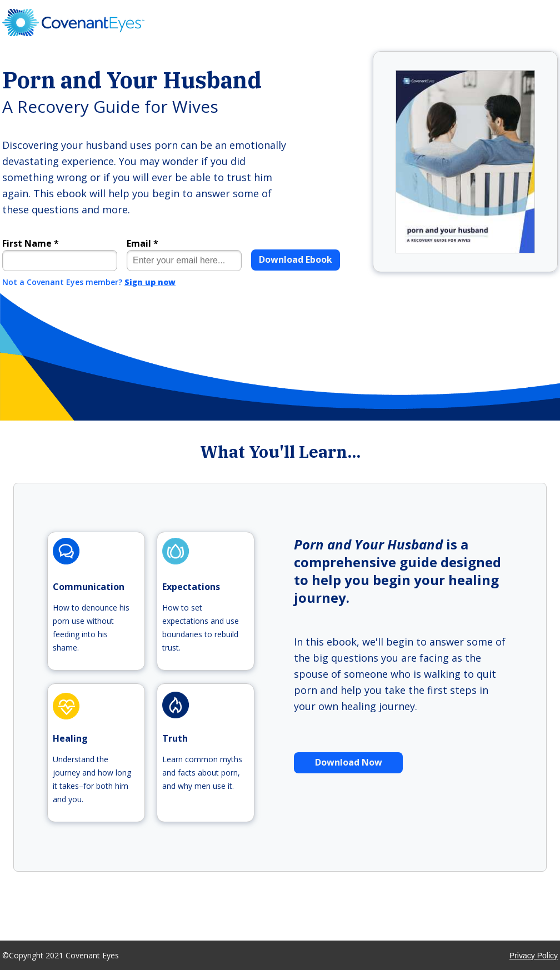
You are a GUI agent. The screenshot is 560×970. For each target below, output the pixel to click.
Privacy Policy (534, 956)
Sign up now (150, 282)
